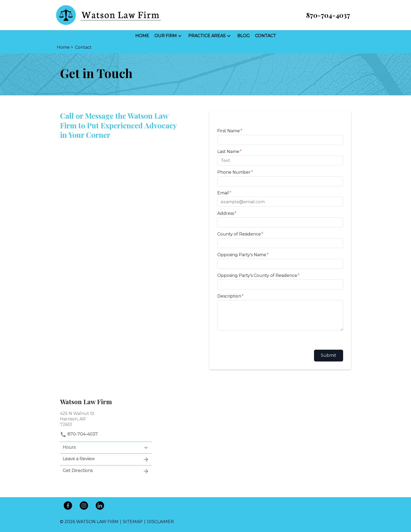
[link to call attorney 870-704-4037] (328, 15)
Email (223, 193)
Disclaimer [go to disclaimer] (160, 522)
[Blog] (244, 36)
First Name (229, 131)
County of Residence (239, 234)
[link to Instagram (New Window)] (84, 506)
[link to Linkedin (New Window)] (100, 506)
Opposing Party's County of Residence (257, 275)
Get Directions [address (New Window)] (106, 471)
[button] (180, 36)
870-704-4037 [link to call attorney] (79, 434)
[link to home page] (109, 15)
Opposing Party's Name (242, 255)
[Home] (142, 36)
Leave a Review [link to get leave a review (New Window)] (106, 459)
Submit (329, 355)
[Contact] (266, 36)
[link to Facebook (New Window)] (68, 506)
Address (226, 213)
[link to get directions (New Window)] (106, 418)
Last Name (228, 152)
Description (229, 296)
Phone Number (234, 172)
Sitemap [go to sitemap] (133, 522)
